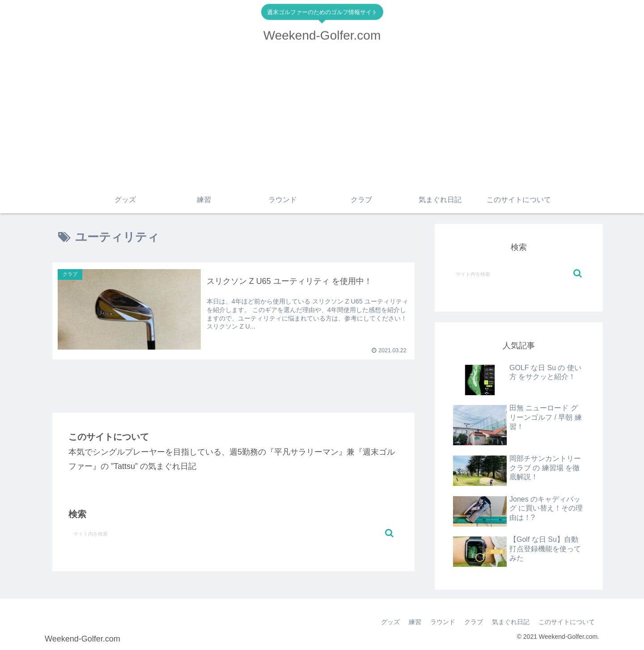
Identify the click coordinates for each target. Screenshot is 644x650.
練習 (415, 622)
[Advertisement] (322, 119)
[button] (389, 533)
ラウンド (443, 622)
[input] (233, 533)
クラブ (474, 622)
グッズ (390, 622)
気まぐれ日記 (511, 622)
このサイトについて (567, 622)
